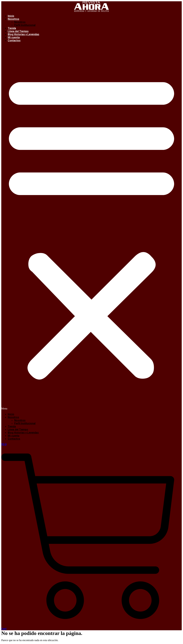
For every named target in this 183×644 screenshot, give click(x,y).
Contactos (14, 40)
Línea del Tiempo (18, 430)
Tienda (12, 426)
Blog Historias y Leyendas (23, 34)
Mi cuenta (14, 436)
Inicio (11, 414)
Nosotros (13, 19)
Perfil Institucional (25, 25)
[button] (91, 227)
